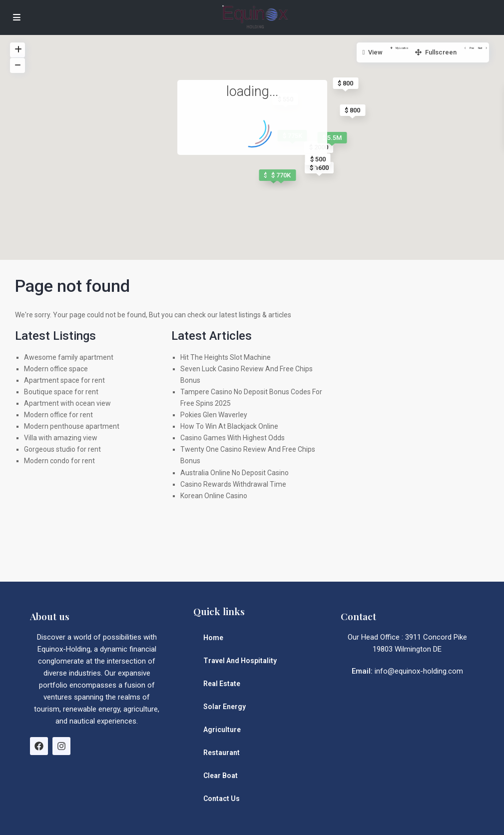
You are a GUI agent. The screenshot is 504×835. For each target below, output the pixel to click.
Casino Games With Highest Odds (233, 438)
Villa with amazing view (61, 438)
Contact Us (222, 799)
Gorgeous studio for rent (62, 449)
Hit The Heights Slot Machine (226, 357)
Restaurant (222, 753)
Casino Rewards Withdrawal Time (233, 484)
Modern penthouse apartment (72, 426)
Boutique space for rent (61, 392)
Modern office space (56, 369)
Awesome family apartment (69, 357)
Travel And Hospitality (240, 661)
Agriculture (222, 730)
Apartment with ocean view (67, 403)
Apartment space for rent (64, 380)
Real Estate (222, 684)
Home (213, 638)
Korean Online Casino (214, 496)
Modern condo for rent (59, 461)
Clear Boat (221, 776)
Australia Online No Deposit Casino (235, 473)
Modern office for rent (58, 415)
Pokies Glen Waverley (214, 415)
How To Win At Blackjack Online (229, 426)
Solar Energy (225, 707)
